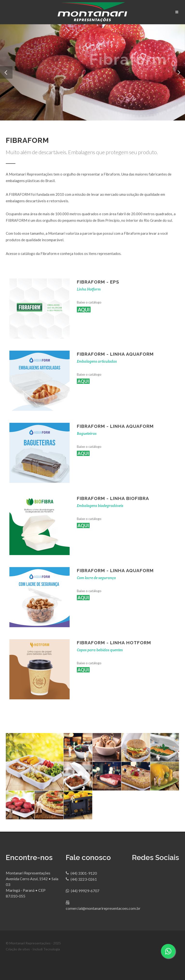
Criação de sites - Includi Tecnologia (33, 949)
